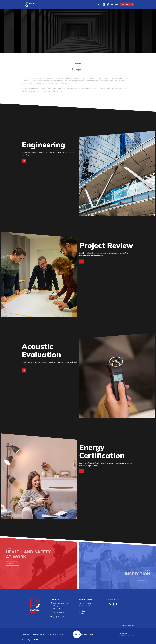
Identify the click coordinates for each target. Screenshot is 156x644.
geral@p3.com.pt (58, 617)
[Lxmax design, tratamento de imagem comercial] (35, 640)
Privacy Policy (124, 633)
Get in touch (127, 4)
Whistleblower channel (127, 636)
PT (99, 4)
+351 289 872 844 (59, 613)
